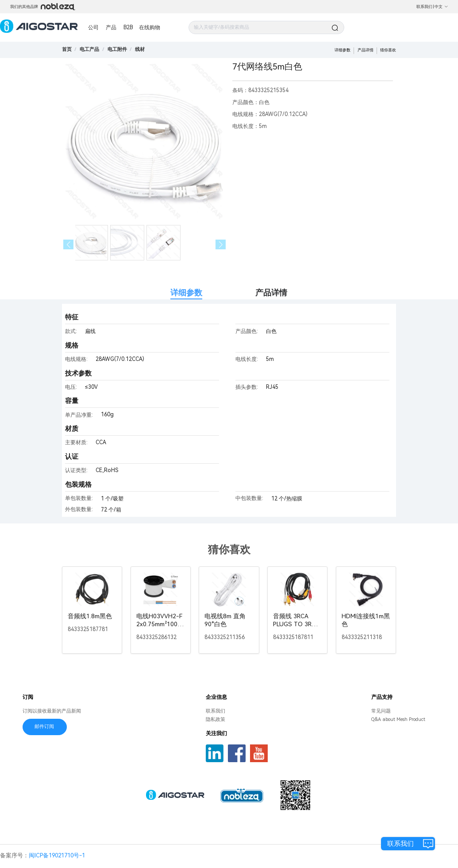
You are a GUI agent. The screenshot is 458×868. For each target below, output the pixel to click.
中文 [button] (441, 7)
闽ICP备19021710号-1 (57, 855)
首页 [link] (67, 49)
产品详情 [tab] (271, 293)
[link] (89, 49)
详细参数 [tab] (186, 293)
